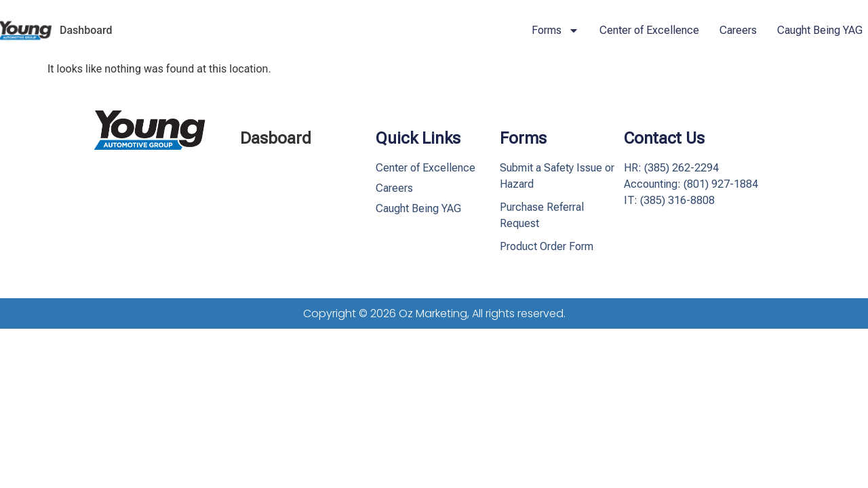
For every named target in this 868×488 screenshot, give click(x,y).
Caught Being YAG (820, 30)
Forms (555, 30)
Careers (738, 30)
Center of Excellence (649, 30)
